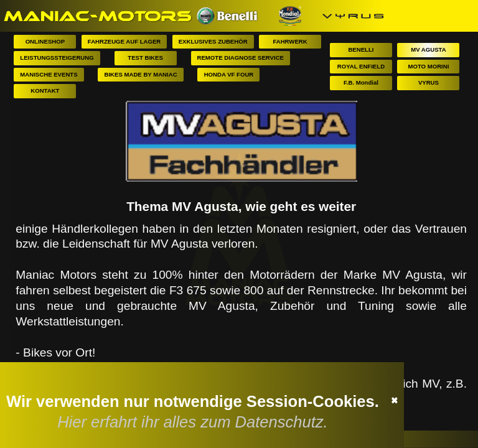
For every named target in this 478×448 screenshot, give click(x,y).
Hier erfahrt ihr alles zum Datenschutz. (194, 421)
